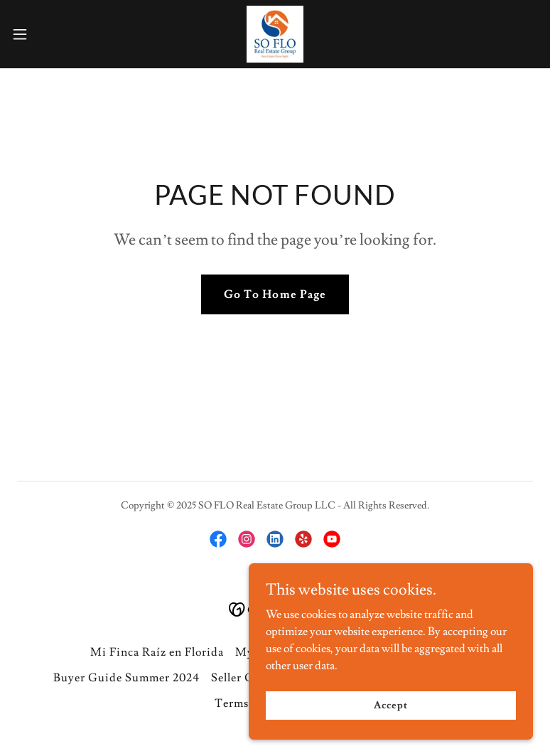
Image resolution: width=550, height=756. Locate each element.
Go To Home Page (275, 294)
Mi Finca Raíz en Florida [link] (157, 652)
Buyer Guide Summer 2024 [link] (126, 678)
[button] (46, 34)
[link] (275, 34)
